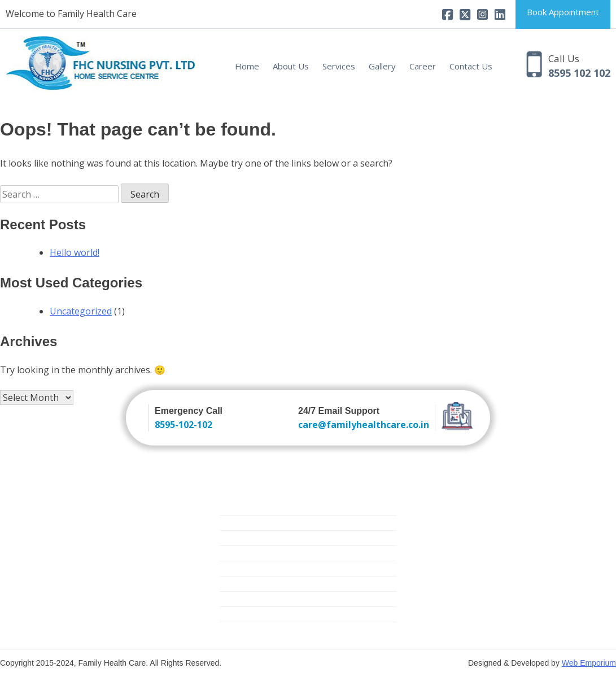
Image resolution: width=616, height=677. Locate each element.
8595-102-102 (184, 425)
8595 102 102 (579, 73)
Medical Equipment (254, 599)
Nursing (234, 507)
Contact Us (471, 66)
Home (247, 66)
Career (423, 66)
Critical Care (241, 568)
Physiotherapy (246, 614)
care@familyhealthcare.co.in (364, 425)
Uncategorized (81, 311)
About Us (291, 66)
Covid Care (239, 629)
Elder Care (238, 553)
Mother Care (243, 584)
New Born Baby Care (258, 538)
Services (339, 66)
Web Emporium (589, 663)
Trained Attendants (255, 523)
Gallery (382, 66)
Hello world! (75, 252)
